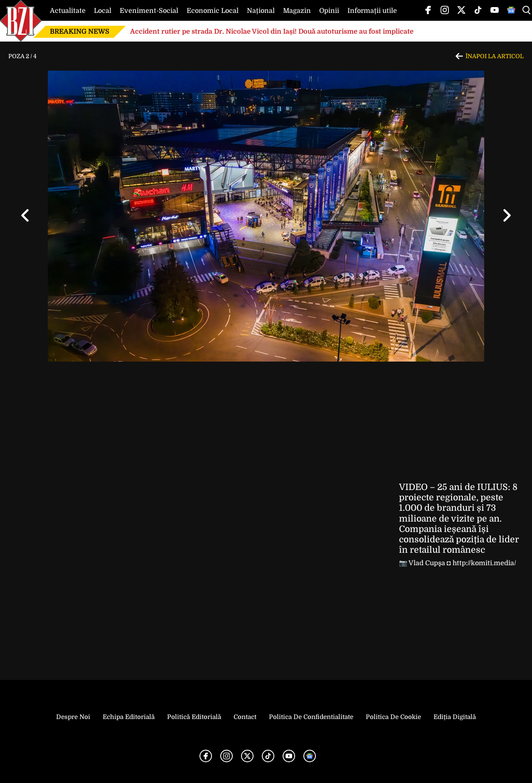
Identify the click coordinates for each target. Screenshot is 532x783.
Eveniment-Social (149, 11)
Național (261, 11)
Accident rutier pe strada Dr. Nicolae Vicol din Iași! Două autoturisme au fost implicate (272, 32)
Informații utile (372, 11)
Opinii (329, 11)
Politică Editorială (194, 717)
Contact (245, 717)
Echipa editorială (129, 717)
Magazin (297, 11)
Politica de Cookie (393, 717)
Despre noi (73, 717)
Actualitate (68, 11)
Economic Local (213, 11)
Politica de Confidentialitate (311, 717)
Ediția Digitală (455, 717)
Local (103, 11)
